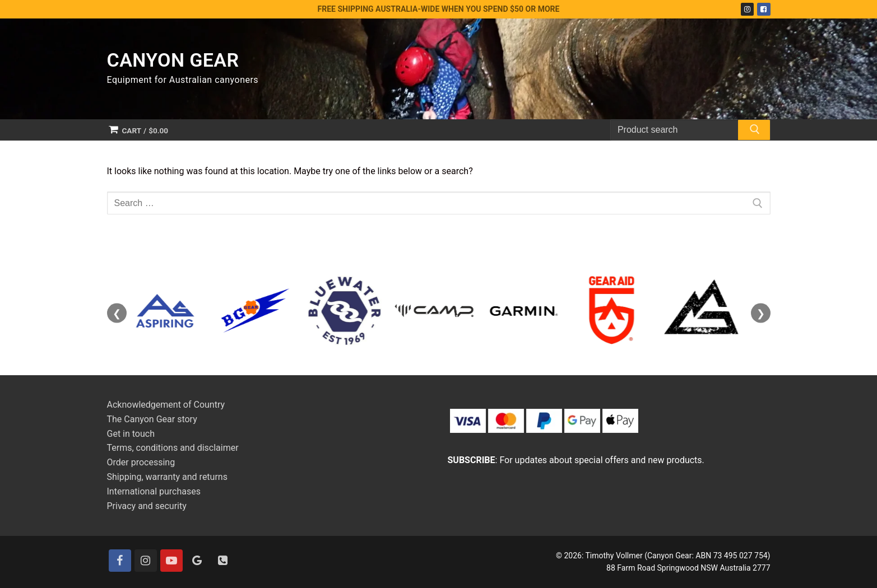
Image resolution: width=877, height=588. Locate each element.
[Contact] (223, 561)
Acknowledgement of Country (166, 405)
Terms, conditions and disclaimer (173, 448)
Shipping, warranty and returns (167, 477)
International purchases (154, 491)
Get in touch (131, 434)
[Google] (197, 561)
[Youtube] (171, 561)
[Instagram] (747, 9)
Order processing (141, 462)
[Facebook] (764, 9)
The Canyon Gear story (152, 419)
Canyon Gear (173, 60)
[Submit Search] (754, 132)
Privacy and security (147, 506)
